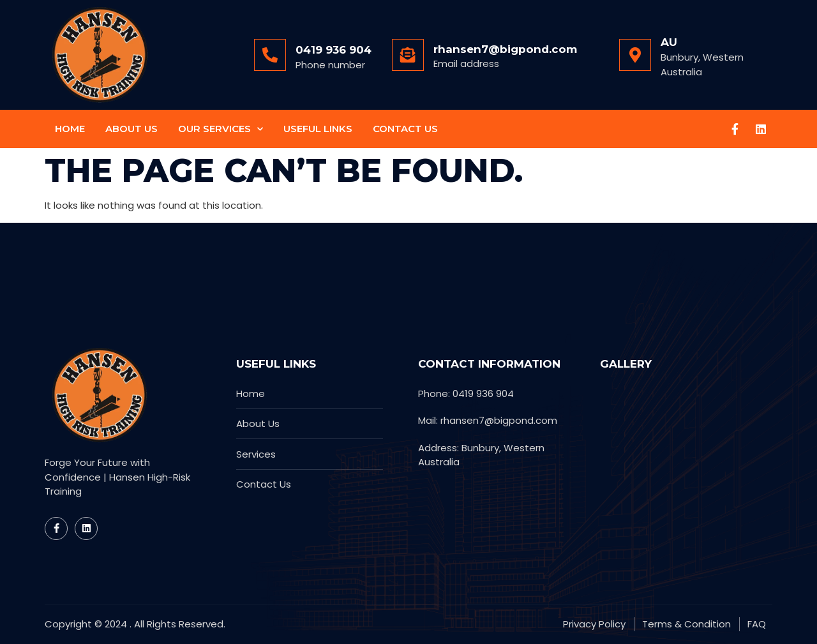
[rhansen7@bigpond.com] (408, 55)
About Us (131, 129)
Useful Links (318, 129)
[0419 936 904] (270, 55)
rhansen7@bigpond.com (505, 49)
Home (70, 129)
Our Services (221, 129)
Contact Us (405, 129)
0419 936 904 (334, 50)
